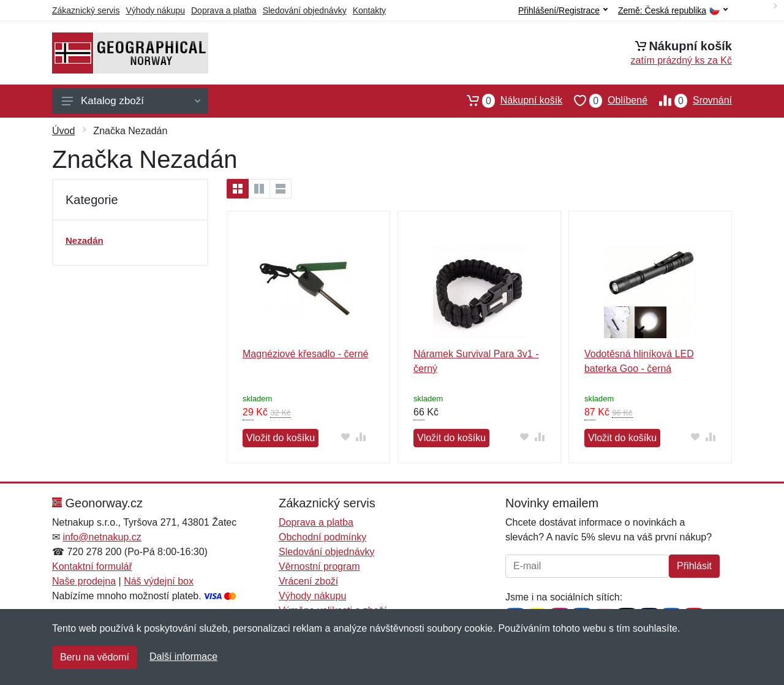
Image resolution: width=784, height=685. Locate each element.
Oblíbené (605, 100)
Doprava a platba (224, 10)
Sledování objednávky (305, 10)
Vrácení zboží (308, 581)
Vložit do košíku (281, 438)
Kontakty (369, 10)
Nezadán (85, 240)
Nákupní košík (509, 100)
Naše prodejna (84, 581)
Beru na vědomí (95, 657)
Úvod (63, 131)
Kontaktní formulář (92, 566)
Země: (673, 11)
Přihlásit (694, 566)
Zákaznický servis (86, 10)
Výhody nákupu (155, 10)
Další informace (183, 657)
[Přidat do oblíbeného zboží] (345, 437)
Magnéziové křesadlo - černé (305, 354)
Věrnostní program (319, 566)
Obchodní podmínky (322, 537)
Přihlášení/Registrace (563, 10)
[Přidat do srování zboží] (360, 437)
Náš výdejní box (159, 581)
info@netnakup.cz (102, 537)
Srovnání (690, 100)
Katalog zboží (131, 101)
